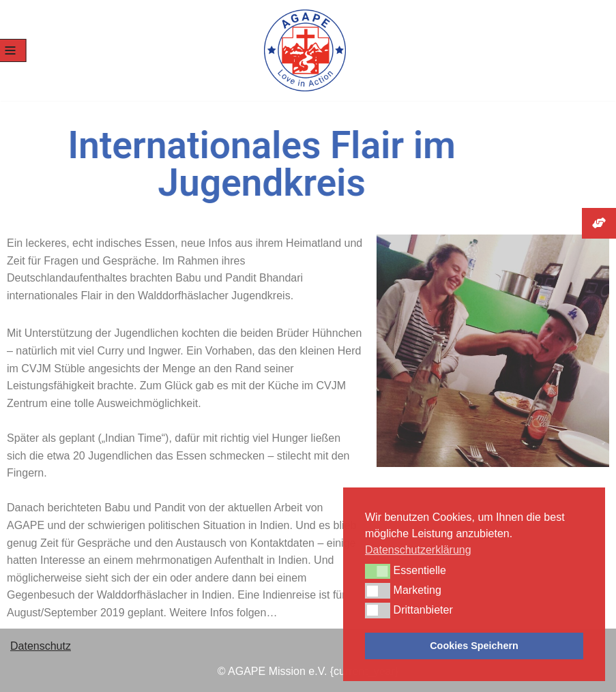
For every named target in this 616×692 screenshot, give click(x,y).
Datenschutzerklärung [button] (418, 550)
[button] (378, 571)
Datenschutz (41, 646)
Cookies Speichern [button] (474, 646)
